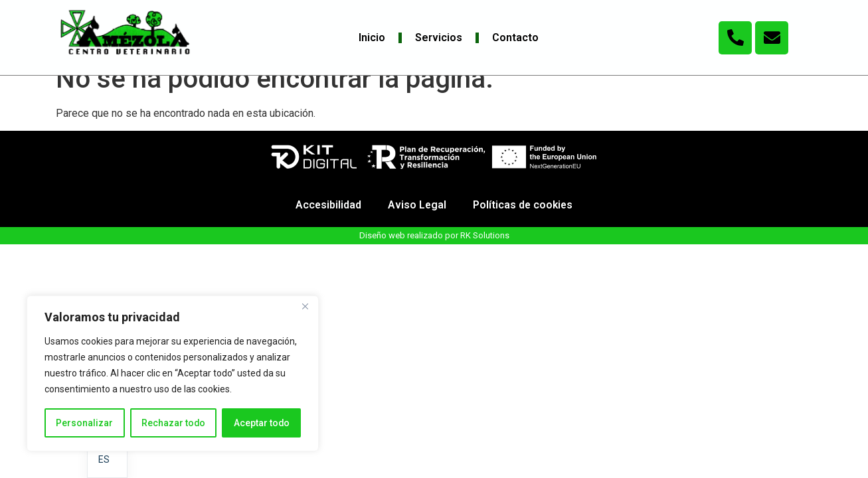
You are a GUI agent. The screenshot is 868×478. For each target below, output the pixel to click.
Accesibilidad (327, 223)
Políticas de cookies (524, 223)
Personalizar (84, 423)
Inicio (372, 38)
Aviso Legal (417, 223)
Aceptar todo (261, 423)
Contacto (515, 38)
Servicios (439, 38)
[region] (173, 374)
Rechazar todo (173, 423)
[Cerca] (305, 307)
